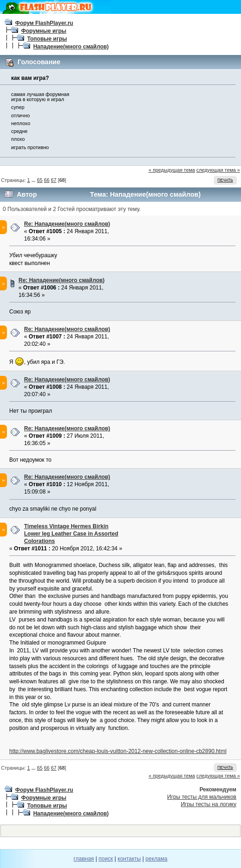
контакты (129, 859)
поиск (106, 859)
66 (47, 180)
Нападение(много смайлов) (71, 47)
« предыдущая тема (172, 170)
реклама (157, 859)
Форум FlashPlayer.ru (44, 23)
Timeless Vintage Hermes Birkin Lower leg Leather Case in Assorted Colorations (71, 534)
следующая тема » (218, 170)
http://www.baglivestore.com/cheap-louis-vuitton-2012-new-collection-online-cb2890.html (118, 751)
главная (84, 859)
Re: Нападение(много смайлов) (67, 224)
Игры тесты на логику (209, 804)
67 (54, 180)
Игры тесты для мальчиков (202, 797)
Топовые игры (47, 39)
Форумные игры (44, 31)
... (34, 180)
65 (40, 180)
